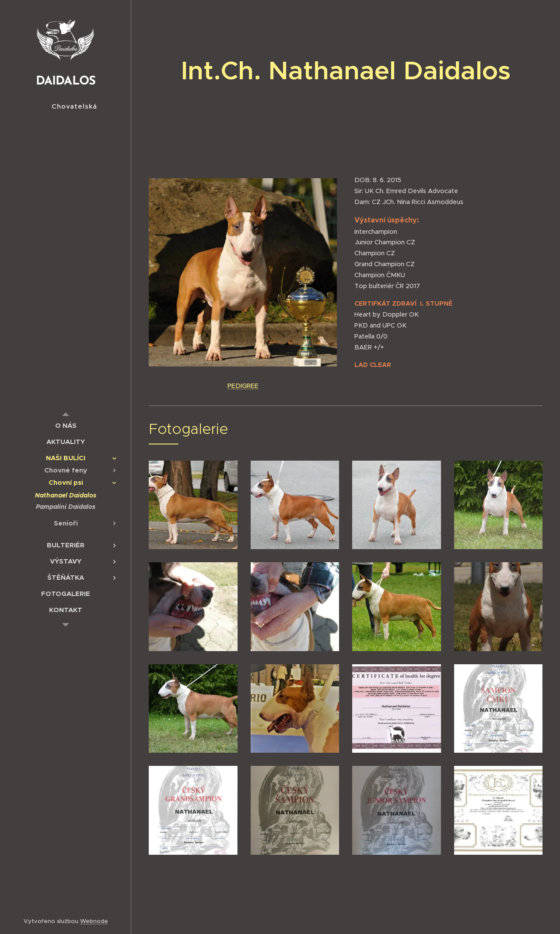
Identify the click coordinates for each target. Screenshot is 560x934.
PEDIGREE (243, 386)
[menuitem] (66, 425)
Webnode (94, 921)
